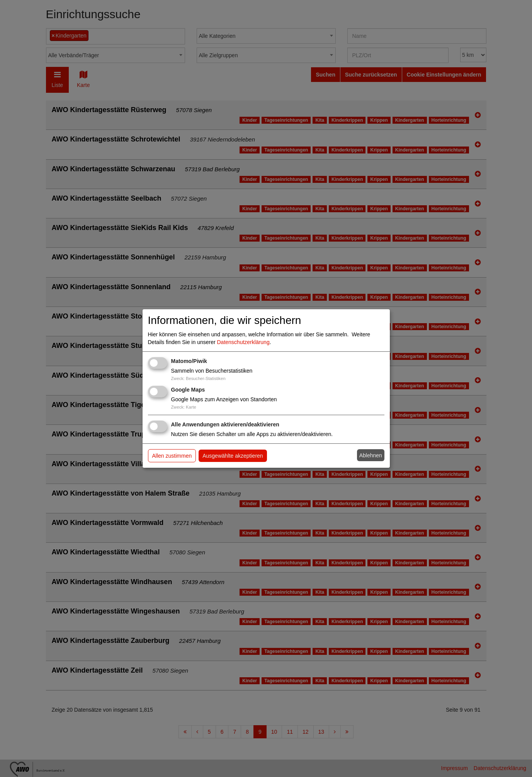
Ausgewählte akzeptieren (233, 456)
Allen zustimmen (172, 456)
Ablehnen (371, 455)
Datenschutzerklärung (243, 342)
